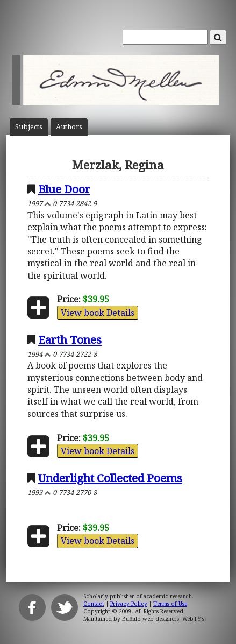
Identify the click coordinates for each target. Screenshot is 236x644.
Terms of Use (170, 604)
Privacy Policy (129, 604)
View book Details (98, 313)
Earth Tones (70, 339)
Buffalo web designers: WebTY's (163, 619)
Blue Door (64, 189)
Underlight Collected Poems (110, 478)
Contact (94, 604)
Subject (29, 127)
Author (69, 127)
